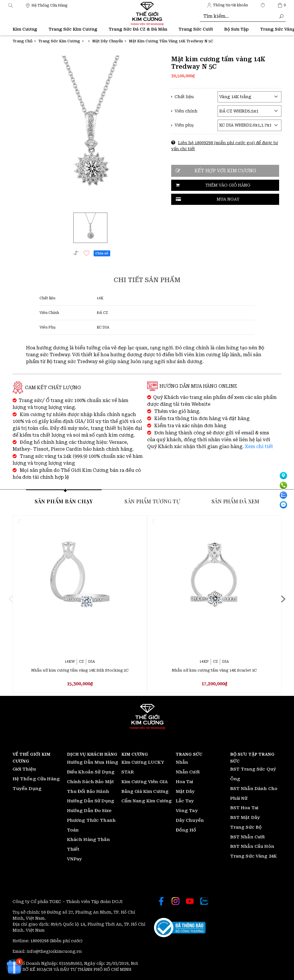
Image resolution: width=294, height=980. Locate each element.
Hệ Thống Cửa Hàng (36, 779)
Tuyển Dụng (27, 789)
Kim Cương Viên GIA (145, 782)
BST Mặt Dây (245, 817)
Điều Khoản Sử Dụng (91, 772)
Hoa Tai (185, 782)
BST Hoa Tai (244, 808)
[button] (11, 5)
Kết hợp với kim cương (225, 171)
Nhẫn (182, 763)
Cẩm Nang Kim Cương (147, 801)
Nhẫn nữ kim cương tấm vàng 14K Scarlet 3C (214, 670)
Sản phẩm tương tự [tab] (152, 501)
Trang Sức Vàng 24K (254, 856)
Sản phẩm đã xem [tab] (235, 501)
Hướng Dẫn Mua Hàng (93, 763)
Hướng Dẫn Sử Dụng (91, 801)
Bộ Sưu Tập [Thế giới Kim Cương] (236, 29)
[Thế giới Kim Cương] (47, 5)
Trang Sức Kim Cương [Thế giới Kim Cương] (73, 29)
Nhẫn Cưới (188, 772)
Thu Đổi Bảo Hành (88, 791)
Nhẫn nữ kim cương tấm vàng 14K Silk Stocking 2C (80, 670)
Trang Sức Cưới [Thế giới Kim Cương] (196, 29)
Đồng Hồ (186, 830)
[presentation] (19, 599)
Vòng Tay (187, 811)
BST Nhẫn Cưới (247, 837)
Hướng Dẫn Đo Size (89, 811)
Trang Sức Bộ (246, 827)
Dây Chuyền (190, 820)
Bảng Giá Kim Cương (145, 791)
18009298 (40, 941)
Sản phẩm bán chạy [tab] (64, 501)
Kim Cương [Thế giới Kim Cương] (25, 29)
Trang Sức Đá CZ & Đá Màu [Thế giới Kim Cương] (138, 29)
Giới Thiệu (24, 769)
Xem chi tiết (259, 446)
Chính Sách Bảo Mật (91, 782)
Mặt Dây (185, 791)
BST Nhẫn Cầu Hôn (252, 847)
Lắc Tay (185, 801)
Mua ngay (228, 199)
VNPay (75, 859)
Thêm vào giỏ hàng (228, 185)
